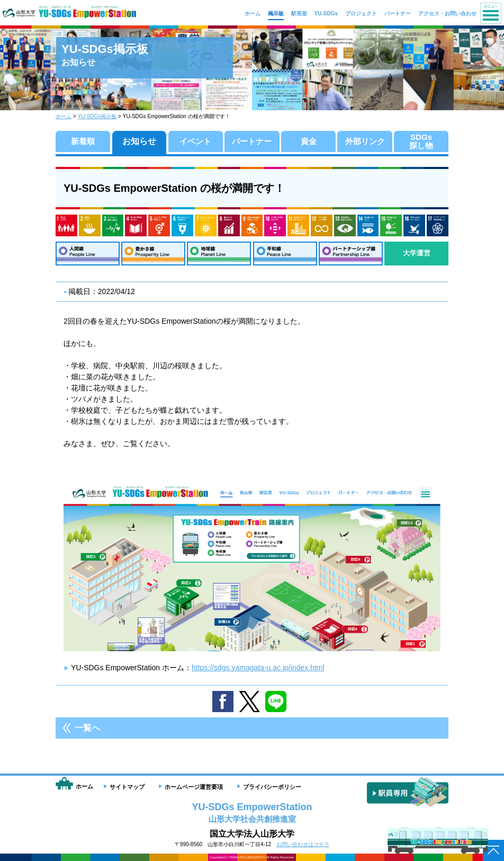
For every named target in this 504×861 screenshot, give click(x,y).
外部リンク (365, 141)
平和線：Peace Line (285, 254)
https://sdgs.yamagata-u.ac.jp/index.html (258, 668)
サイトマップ (127, 787)
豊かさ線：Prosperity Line (153, 254)
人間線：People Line (87, 254)
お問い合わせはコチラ (303, 844)
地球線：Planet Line (219, 254)
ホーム (64, 116)
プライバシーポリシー (272, 787)
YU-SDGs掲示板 (97, 116)
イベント (195, 141)
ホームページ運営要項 (194, 787)
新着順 (83, 141)
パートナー (252, 141)
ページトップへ (493, 850)
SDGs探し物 (421, 141)
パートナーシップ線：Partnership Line (350, 254)
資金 (309, 141)
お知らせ (139, 141)
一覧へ (87, 728)
